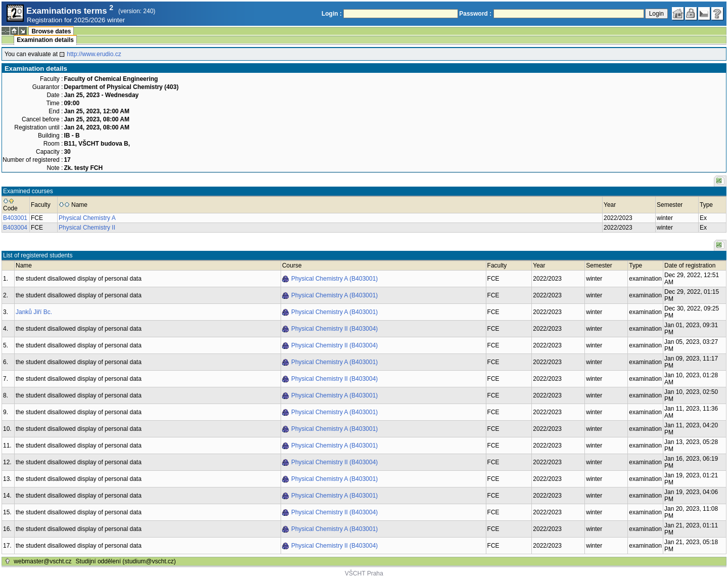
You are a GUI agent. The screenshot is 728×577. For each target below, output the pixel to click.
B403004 (15, 228)
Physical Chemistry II (87, 228)
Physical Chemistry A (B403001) (334, 279)
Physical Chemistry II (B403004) (334, 329)
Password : (475, 14)
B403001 (15, 218)
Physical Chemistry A (87, 218)
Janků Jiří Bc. (34, 312)
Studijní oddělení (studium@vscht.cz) (126, 561)
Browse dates (51, 31)
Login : (332, 14)
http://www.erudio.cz (94, 54)
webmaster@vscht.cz (42, 561)
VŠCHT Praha (364, 573)
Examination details (45, 40)
